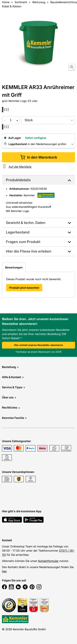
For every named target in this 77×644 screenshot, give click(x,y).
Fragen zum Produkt (23, 242)
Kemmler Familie (14, 418)
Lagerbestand (18, 232)
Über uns (9, 397)
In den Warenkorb (39, 157)
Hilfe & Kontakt (13, 377)
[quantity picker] (11, 120)
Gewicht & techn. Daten (26, 223)
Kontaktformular (48, 561)
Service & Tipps (14, 387)
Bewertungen (14, 267)
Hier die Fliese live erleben (29, 251)
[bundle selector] (48, 120)
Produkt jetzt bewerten (24, 288)
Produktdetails (18, 180)
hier (4, 571)
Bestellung (10, 367)
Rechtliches (11, 408)
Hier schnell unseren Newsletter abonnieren (38, 345)
